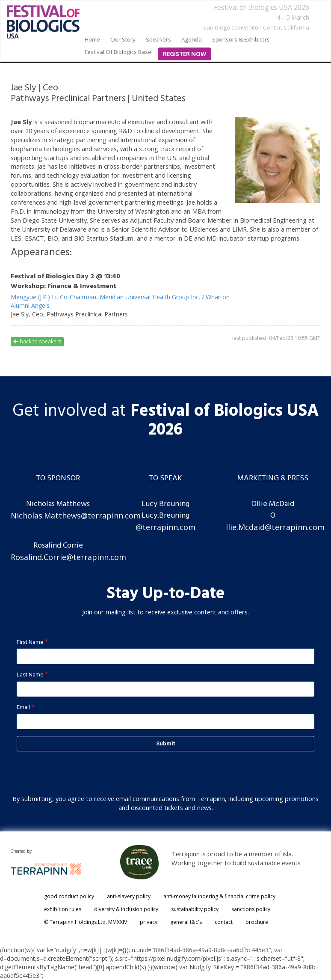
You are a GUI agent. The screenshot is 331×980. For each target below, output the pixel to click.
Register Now (185, 54)
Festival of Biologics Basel (119, 52)
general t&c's (186, 922)
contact (224, 922)
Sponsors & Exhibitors (241, 39)
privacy (149, 922)
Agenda (192, 39)
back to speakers (37, 341)
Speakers (158, 39)
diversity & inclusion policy (126, 909)
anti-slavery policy (129, 896)
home (92, 39)
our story (123, 39)
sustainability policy (195, 909)
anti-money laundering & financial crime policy (219, 896)
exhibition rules (63, 909)
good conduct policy (69, 896)
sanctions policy (251, 909)
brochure (257, 922)
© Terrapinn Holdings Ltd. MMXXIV (86, 922)
